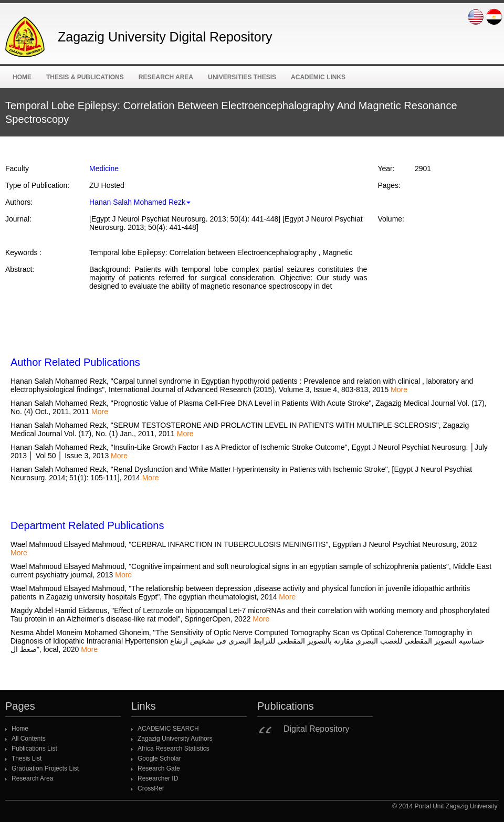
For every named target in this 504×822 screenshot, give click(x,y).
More (399, 389)
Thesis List (27, 758)
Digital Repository (316, 729)
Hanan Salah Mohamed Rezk (140, 202)
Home (22, 77)
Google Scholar (159, 758)
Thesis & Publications (85, 77)
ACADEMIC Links (318, 77)
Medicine (104, 168)
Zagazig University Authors (175, 739)
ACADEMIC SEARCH (168, 729)
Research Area (166, 77)
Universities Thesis (242, 77)
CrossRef (151, 788)
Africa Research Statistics (174, 749)
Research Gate (159, 768)
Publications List (34, 749)
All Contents (29, 739)
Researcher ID (158, 778)
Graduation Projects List (45, 768)
